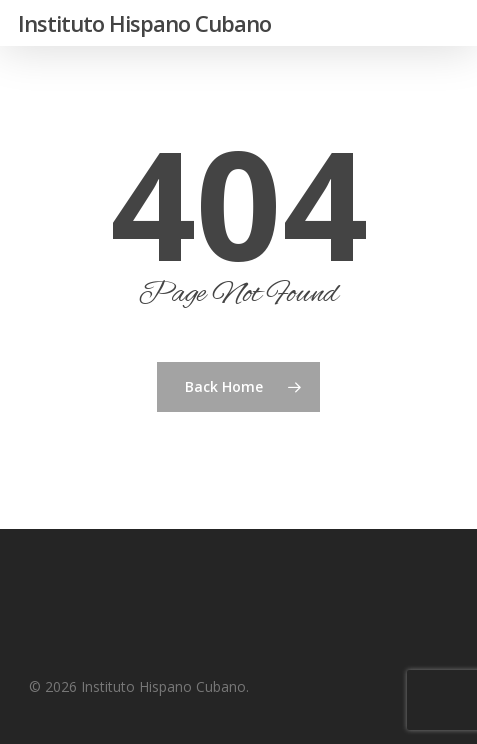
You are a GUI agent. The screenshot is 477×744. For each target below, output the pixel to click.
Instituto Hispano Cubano (144, 23)
